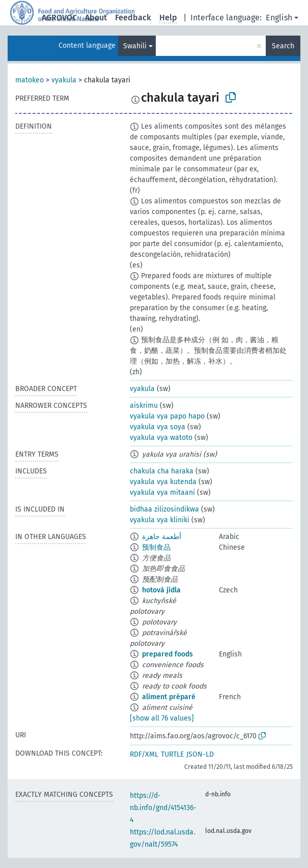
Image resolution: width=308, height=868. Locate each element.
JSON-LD (200, 754)
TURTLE (172, 754)
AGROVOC (59, 18)
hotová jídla (161, 590)
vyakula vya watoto (161, 438)
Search (283, 46)
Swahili (135, 46)
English (279, 18)
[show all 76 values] (162, 718)
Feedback (133, 18)
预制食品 (156, 547)
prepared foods (167, 654)
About (96, 18)
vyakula (64, 80)
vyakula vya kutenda (163, 482)
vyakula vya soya (158, 427)
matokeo (30, 80)
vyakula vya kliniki (160, 520)
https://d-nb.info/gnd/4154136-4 (163, 808)
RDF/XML (144, 754)
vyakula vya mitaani (162, 492)
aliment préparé (169, 697)
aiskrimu (144, 406)
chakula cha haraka (162, 471)
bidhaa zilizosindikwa (164, 509)
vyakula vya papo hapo (167, 416)
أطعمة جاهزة (162, 537)
